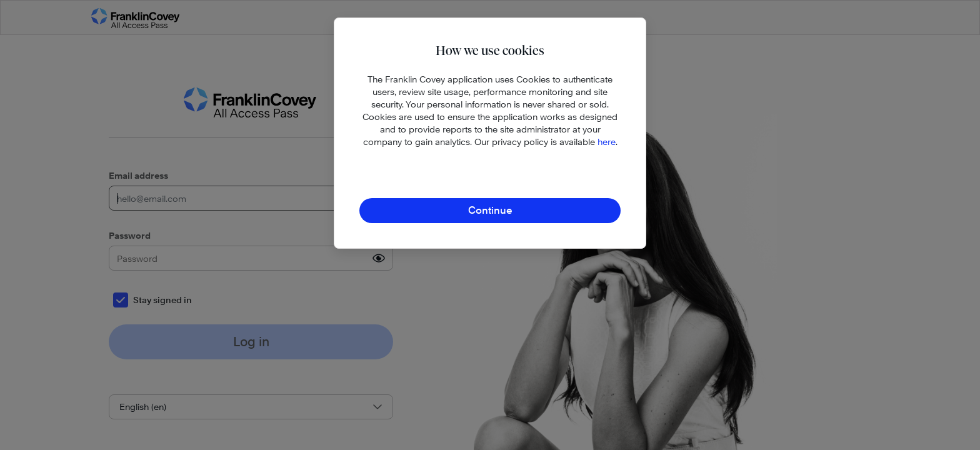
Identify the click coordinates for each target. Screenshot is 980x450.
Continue (490, 210)
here (607, 142)
